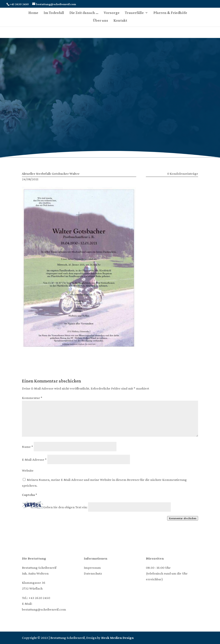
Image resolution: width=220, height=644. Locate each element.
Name (27, 447)
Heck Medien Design (117, 638)
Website (28, 470)
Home (33, 13)
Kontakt (120, 21)
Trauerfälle (134, 13)
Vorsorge (112, 13)
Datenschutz (93, 573)
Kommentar (32, 398)
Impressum (92, 568)
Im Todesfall (54, 13)
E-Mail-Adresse (34, 460)
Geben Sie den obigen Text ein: (65, 507)
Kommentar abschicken (183, 518)
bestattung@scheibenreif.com (44, 609)
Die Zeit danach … (84, 13)
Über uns (100, 21)
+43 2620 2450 (39, 598)
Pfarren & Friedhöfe (170, 13)
